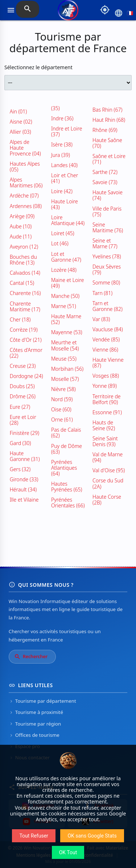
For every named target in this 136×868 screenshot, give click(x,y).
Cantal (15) (22, 283)
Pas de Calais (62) (66, 433)
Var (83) (101, 319)
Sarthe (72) (105, 172)
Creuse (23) (23, 366)
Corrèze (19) (24, 330)
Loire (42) (62, 191)
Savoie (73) (105, 182)
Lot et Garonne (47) (66, 257)
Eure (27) (20, 407)
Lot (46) (60, 243)
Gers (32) (20, 469)
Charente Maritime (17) (25, 306)
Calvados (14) (25, 273)
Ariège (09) (22, 216)
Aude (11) (21, 236)
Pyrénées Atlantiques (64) (64, 468)
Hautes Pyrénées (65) (67, 487)
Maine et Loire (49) (67, 283)
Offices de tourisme (34, 735)
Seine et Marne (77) (105, 243)
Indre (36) (62, 118)
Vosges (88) (106, 376)
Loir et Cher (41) (65, 178)
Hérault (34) (23, 489)
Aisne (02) (21, 122)
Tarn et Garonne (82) (108, 306)
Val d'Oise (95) (109, 470)
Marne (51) (64, 306)
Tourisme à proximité (36, 712)
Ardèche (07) (24, 196)
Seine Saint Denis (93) (105, 441)
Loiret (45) (63, 233)
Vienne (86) (105, 350)
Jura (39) (61, 155)
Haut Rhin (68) (109, 120)
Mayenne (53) (67, 332)
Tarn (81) (102, 293)
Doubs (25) (22, 386)
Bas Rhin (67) (107, 110)
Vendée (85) (106, 339)
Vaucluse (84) (108, 329)
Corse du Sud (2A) (108, 483)
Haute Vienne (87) (108, 363)
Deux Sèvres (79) (107, 269)
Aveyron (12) (24, 247)
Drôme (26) (23, 396)
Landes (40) (64, 165)
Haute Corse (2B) (107, 500)
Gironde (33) (24, 479)
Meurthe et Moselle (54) (65, 345)
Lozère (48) (64, 270)
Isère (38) (62, 144)
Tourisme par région (35, 724)
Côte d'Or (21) (26, 340)
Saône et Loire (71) (109, 159)
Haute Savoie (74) (108, 195)
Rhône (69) (105, 130)
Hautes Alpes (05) (25, 167)
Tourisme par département (42, 701)
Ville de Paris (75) (107, 211)
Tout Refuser (34, 836)
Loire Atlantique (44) (68, 220)
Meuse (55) (64, 359)
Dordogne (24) (26, 376)
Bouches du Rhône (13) (23, 260)
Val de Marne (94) (108, 457)
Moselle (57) (65, 379)
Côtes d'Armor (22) (26, 353)
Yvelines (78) (107, 256)
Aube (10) (21, 226)
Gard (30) (20, 443)
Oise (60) (61, 409)
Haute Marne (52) (66, 319)
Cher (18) (20, 319)
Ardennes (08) (26, 206)
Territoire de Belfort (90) (106, 399)
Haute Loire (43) (65, 204)
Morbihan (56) (67, 369)
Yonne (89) (105, 386)
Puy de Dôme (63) (67, 449)
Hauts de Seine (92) (104, 425)
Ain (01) (18, 111)
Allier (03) (20, 132)
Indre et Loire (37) (67, 131)
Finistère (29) (24, 433)
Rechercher (31, 657)
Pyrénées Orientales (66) (68, 502)
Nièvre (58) (63, 389)
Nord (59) (62, 399)
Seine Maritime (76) (108, 227)
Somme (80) (106, 283)
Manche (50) (65, 296)
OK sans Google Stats (92, 836)
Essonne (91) (107, 412)
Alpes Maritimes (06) (26, 182)
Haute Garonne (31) (25, 456)
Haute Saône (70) (107, 143)
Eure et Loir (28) (23, 420)
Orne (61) (62, 420)
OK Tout (68, 852)
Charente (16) (25, 293)
